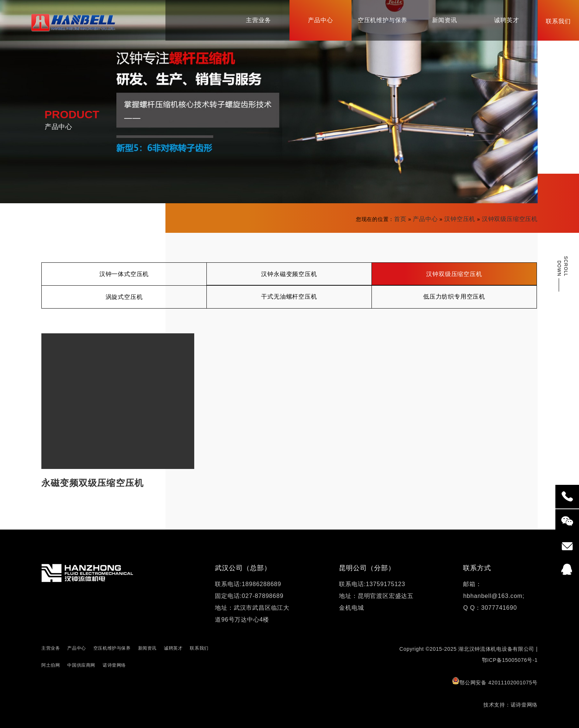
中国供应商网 (81, 665)
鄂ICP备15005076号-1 (510, 660)
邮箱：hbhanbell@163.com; (494, 590)
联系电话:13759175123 (372, 584)
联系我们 (199, 648)
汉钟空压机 (460, 219)
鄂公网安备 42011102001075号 (495, 681)
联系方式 (477, 568)
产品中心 (425, 219)
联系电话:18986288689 (248, 584)
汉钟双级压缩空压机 (510, 219)
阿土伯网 (51, 665)
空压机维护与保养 (112, 648)
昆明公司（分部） (367, 568)
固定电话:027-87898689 (249, 596)
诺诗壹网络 (114, 665)
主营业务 (51, 648)
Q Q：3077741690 (490, 608)
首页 (400, 219)
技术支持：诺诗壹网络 (511, 705)
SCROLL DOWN (562, 266)
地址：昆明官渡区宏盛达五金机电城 (376, 602)
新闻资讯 (147, 648)
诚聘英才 (173, 648)
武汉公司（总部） (243, 568)
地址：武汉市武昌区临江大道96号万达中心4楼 (252, 614)
